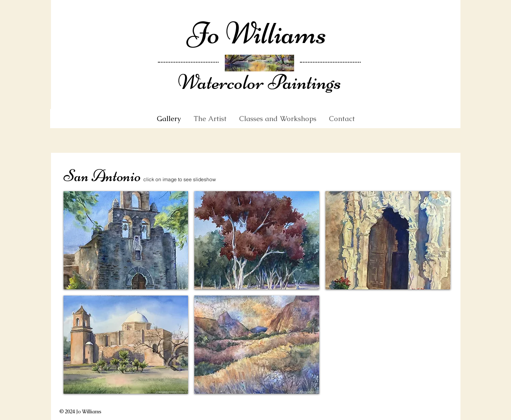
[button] (126, 240)
